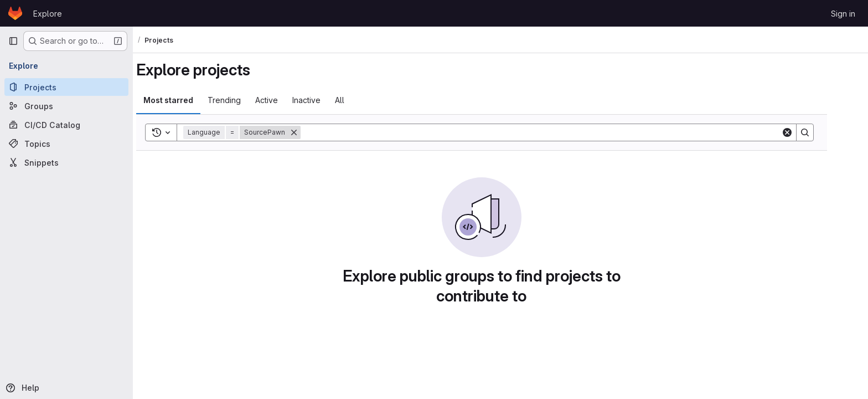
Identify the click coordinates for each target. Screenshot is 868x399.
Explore (48, 14)
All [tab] (358, 100)
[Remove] (313, 132)
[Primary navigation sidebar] (13, 41)
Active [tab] (285, 100)
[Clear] (806, 132)
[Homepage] (15, 13)
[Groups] (66, 106)
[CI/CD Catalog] (66, 125)
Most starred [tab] (187, 100)
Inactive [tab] (325, 100)
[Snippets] (66, 162)
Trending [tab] (243, 100)
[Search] (560, 132)
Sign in (843, 14)
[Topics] (66, 144)
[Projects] (66, 87)
